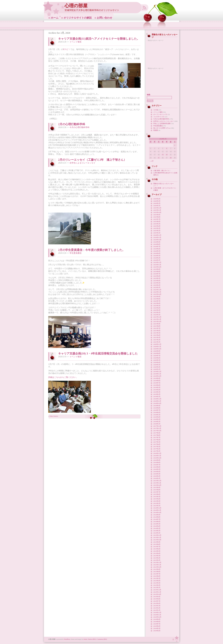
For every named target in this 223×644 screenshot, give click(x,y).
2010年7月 (157, 624)
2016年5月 (157, 469)
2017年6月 (157, 440)
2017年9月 (157, 433)
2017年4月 (157, 444)
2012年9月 (157, 569)
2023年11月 (157, 265)
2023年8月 (157, 271)
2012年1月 (157, 587)
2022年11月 (157, 292)
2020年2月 (157, 367)
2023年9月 (157, 269)
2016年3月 (157, 474)
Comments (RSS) (102, 639)
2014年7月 (157, 519)
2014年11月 (157, 510)
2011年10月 (157, 594)
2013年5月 (157, 551)
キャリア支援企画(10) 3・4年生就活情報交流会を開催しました (98, 353)
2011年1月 (157, 610)
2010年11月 (157, 615)
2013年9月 (157, 542)
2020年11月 (157, 347)
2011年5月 (157, 606)
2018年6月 (157, 412)
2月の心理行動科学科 (72, 124)
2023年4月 (157, 281)
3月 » (174, 161)
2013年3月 (157, 556)
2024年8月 (157, 244)
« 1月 (152, 161)
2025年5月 (157, 224)
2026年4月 (157, 199)
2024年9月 (157, 242)
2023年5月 (157, 278)
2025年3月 (157, 228)
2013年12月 (157, 535)
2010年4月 (157, 631)
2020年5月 (157, 360)
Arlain (85, 639)
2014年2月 (157, 531)
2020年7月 (157, 356)
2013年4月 (157, 553)
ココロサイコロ (159, 117)
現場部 (156, 130)
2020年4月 (157, 362)
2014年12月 (157, 508)
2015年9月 (157, 487)
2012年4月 (157, 581)
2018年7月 (157, 410)
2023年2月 (157, 285)
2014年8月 (157, 517)
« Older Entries (53, 416)
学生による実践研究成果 (162, 123)
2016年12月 (157, 453)
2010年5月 (157, 628)
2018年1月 (157, 424)
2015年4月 (157, 499)
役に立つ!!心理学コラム (162, 128)
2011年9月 (157, 597)
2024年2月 (157, 258)
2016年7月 (157, 465)
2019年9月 (157, 378)
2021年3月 (157, 337)
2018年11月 (157, 401)
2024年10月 (157, 240)
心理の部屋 (76, 6)
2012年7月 (157, 574)
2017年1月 (157, 451)
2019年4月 (157, 390)
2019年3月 (157, 392)
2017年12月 (157, 426)
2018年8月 (157, 408)
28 (171, 158)
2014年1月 (157, 533)
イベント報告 (76, 42)
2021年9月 (157, 324)
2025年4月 (157, 226)
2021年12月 (157, 317)
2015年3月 (157, 501)
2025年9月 (157, 215)
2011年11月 (157, 592)
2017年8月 (157, 435)
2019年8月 (157, 381)
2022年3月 (157, 310)
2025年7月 (157, 219)
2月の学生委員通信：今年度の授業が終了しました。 (92, 250)
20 (167, 155)
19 (163, 155)
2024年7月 (157, 246)
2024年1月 (157, 260)
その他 (156, 110)
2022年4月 (157, 308)
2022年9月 (157, 296)
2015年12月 (157, 481)
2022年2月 (157, 312)
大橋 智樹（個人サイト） (162, 170)
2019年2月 (157, 394)
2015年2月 (157, 503)
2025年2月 (157, 231)
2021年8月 (157, 326)
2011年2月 (157, 608)
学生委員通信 (76, 253)
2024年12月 (157, 235)
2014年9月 (157, 515)
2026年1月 (157, 206)
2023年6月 (157, 276)
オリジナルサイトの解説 (78, 18)
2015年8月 (157, 490)
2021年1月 (157, 342)
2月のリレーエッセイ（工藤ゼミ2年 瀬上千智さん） (92, 160)
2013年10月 (157, 540)
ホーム (55, 18)
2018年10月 (157, 403)
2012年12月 (157, 562)
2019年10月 (157, 376)
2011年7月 (157, 601)
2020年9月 (157, 351)
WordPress (67, 639)
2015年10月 (157, 485)
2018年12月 (157, 399)
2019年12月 (157, 372)
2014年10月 (157, 512)
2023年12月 (157, 262)
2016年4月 (157, 472)
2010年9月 (157, 619)
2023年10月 (157, 267)
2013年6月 (157, 549)
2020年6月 (157, 358)
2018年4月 (157, 417)
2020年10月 (157, 349)
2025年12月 (157, 208)
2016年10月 (157, 458)
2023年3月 (157, 283)
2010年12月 (157, 612)
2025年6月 (157, 221)
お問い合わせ (105, 18)
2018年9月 (157, 406)
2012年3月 (157, 583)
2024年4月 (157, 253)
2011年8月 (157, 599)
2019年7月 (157, 383)
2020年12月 (157, 344)
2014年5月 (157, 524)
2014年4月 (157, 526)
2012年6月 (157, 576)
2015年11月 (157, 483)
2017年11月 (157, 428)
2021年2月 (157, 340)
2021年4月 (157, 335)
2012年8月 (157, 572)
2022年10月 (157, 294)
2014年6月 (157, 522)
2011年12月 (157, 590)
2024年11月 (157, 237)
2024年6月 (157, 249)
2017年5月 (157, 442)
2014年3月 (157, 528)
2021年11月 (157, 319)
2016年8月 (157, 462)
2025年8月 (157, 217)
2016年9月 (157, 460)
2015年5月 (157, 497)
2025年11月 (157, 210)
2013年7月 (157, 547)
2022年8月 (157, 299)
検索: (149, 95)
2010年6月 (157, 626)
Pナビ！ (67, 49)
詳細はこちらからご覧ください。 (63, 377)
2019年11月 (157, 374)
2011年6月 (157, 603)
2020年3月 (157, 365)
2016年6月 (157, 467)
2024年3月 (157, 256)
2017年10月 (157, 431)
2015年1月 (157, 506)
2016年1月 (157, 478)
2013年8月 (157, 544)
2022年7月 (157, 301)
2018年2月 (157, 422)
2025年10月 (157, 212)
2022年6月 (157, 303)
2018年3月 (157, 419)
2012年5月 (157, 578)
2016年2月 (157, 476)
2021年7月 (157, 328)
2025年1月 (157, 233)
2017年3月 (157, 447)
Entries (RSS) (92, 639)
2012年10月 (157, 567)
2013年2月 (157, 558)
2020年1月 (157, 369)
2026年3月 (157, 201)
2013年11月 (157, 537)
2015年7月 (157, 492)
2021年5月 (157, 333)
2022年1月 (157, 315)
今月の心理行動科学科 (80, 127)
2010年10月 (157, 617)
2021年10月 (157, 322)
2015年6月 (157, 494)
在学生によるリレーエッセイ (82, 163)
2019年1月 (157, 397)
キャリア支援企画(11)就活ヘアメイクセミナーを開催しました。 (99, 39)
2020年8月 (157, 353)
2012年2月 (157, 585)
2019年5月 (157, 387)
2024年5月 (157, 251)
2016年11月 (157, 456)
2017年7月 (157, 437)
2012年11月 (157, 565)
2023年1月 (157, 287)
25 (159, 158)
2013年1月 (157, 560)
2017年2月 (157, 449)
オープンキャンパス (160, 114)
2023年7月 (157, 274)
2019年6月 (157, 385)
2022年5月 (157, 306)
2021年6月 (157, 331)
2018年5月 (157, 415)
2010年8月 (157, 622)
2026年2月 (157, 203)
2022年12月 (157, 290)
